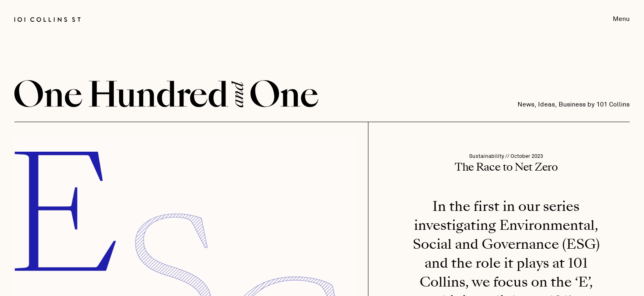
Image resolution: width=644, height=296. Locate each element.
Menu (621, 19)
